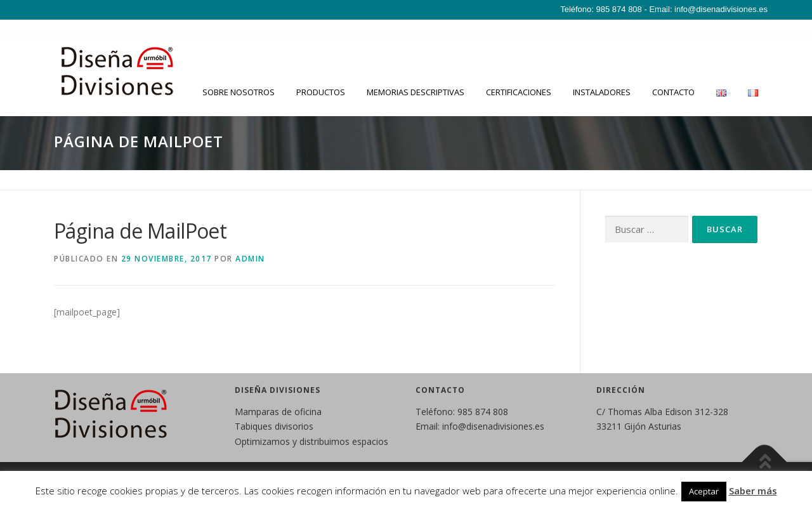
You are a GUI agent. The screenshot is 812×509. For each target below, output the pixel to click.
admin (250, 259)
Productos (321, 92)
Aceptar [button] (704, 491)
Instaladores (602, 92)
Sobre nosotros (239, 92)
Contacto (673, 92)
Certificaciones (519, 92)
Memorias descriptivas (416, 92)
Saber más (753, 491)
